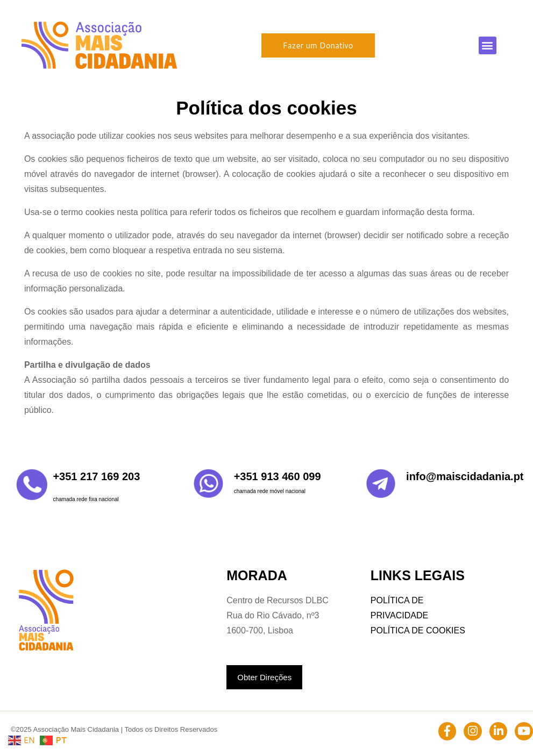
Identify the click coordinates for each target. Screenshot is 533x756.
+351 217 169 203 (96, 476)
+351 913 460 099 (278, 476)
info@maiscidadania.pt (465, 476)
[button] (488, 45)
